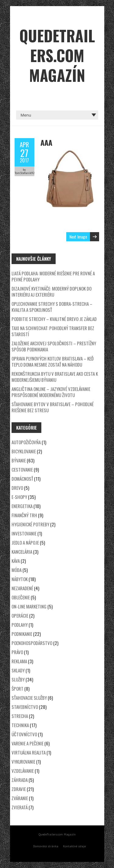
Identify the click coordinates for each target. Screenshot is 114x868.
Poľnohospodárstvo (32, 643)
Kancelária (22, 552)
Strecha (20, 716)
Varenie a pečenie (28, 743)
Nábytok (20, 579)
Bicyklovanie (24, 451)
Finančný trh (24, 515)
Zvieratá (20, 807)
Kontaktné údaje (74, 846)
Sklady (18, 670)
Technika (20, 725)
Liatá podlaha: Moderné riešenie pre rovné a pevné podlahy (53, 276)
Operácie (20, 615)
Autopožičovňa (26, 442)
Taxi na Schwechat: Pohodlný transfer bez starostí (53, 331)
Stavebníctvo (25, 707)
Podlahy (20, 625)
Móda (17, 570)
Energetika (22, 506)
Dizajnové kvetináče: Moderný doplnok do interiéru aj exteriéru (52, 291)
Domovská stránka (46, 846)
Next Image (78, 237)
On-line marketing (29, 606)
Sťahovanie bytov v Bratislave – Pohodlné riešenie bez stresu (53, 407)
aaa (46, 142)
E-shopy (19, 497)
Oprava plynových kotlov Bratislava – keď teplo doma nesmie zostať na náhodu (53, 361)
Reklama (19, 661)
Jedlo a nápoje (25, 542)
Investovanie (24, 533)
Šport (17, 688)
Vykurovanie (23, 762)
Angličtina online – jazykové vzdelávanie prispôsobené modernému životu (51, 392)
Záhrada (20, 780)
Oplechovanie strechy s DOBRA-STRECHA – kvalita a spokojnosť (52, 307)
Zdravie (19, 789)
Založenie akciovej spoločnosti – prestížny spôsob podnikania (54, 346)
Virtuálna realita (29, 752)
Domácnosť (22, 479)
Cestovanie (22, 469)
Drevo (17, 488)
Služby (18, 679)
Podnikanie (22, 634)
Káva (16, 561)
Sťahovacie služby (29, 698)
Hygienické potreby (30, 524)
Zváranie (20, 798)
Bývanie (19, 460)
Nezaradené (22, 588)
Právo (17, 652)
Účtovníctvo (24, 734)
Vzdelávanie (23, 771)
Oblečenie (21, 597)
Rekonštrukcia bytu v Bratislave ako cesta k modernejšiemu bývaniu (55, 377)
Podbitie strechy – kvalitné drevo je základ (54, 319)
